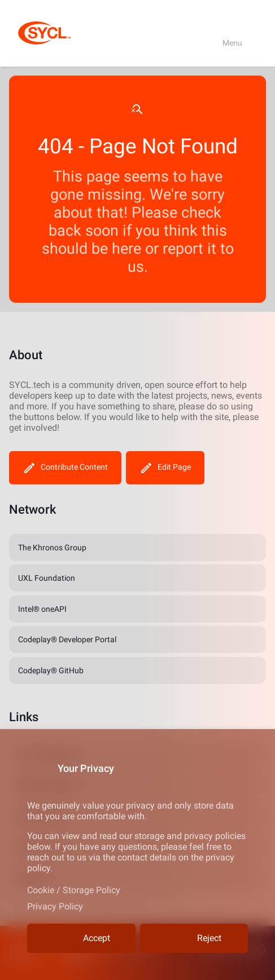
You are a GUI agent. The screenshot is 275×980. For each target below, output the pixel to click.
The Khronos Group (52, 548)
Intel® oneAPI (42, 609)
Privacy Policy (55, 906)
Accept (81, 939)
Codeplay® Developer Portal (67, 639)
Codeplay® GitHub (51, 670)
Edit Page (165, 468)
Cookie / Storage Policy (74, 890)
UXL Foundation (47, 578)
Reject (194, 939)
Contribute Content (65, 468)
